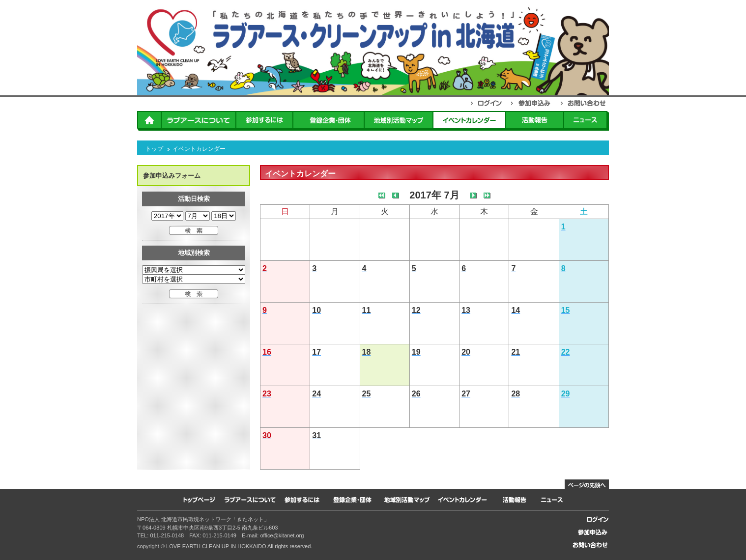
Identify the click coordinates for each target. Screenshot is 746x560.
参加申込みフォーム (172, 176)
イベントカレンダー (199, 149)
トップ (154, 149)
